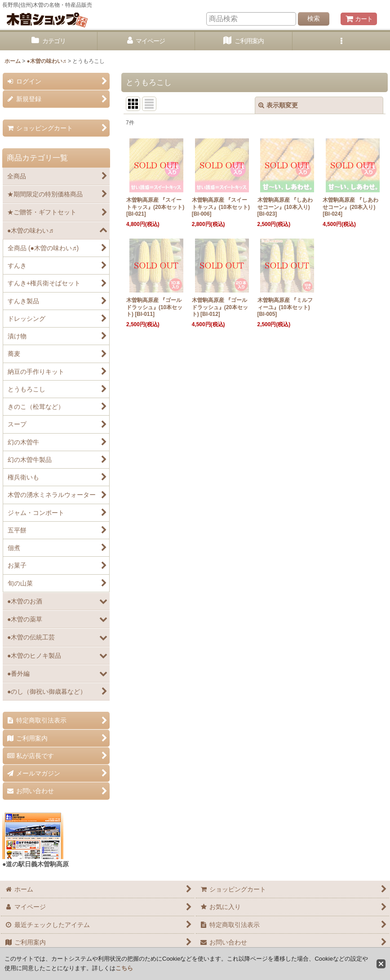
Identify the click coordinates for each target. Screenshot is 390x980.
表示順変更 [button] (278, 105)
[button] (341, 41)
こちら (124, 968)
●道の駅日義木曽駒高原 (35, 864)
